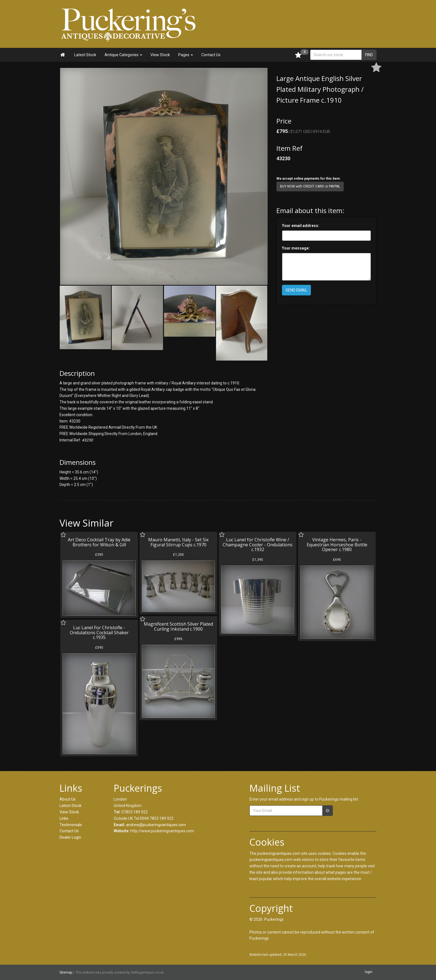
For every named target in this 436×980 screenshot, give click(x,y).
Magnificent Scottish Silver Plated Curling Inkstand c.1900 (178, 626)
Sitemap (66, 972)
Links (64, 818)
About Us (68, 799)
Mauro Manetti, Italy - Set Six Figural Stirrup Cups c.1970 (178, 542)
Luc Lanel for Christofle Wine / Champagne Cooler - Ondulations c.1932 (258, 545)
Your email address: (301, 226)
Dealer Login (70, 837)
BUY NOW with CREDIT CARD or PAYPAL (310, 186)
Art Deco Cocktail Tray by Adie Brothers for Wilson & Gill (99, 542)
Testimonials (71, 825)
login (369, 972)
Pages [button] (186, 55)
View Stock (160, 55)
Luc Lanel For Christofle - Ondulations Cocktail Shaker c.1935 (99, 632)
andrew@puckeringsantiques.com (156, 825)
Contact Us (211, 55)
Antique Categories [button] (123, 55)
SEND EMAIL (296, 290)
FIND (369, 55)
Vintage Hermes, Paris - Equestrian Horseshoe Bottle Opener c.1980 (337, 545)
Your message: (296, 248)
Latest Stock (85, 55)
